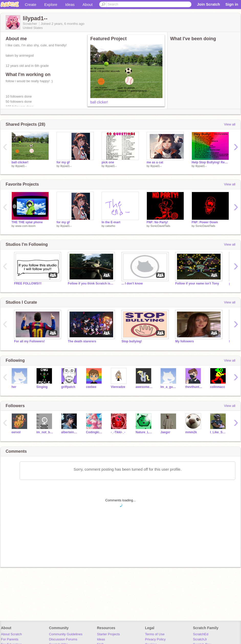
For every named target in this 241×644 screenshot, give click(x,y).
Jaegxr (165, 432)
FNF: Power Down (205, 222)
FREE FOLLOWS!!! (28, 283)
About (88, 4)
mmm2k (191, 432)
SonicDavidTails (160, 226)
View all (230, 124)
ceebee (91, 387)
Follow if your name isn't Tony (197, 283)
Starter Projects (108, 634)
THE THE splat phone (27, 222)
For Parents (10, 639)
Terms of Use (155, 634)
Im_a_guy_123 (169, 387)
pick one (108, 162)
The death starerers (82, 341)
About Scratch (12, 634)
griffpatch (68, 387)
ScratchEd (201, 634)
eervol (16, 432)
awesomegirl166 (144, 387)
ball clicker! (99, 102)
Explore (51, 4)
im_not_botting (45, 432)
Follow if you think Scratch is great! (91, 283)
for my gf (63, 162)
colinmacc (218, 387)
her (14, 387)
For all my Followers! (29, 341)
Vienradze (118, 387)
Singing (42, 387)
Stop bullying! (132, 341)
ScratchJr (200, 639)
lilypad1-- (21, 166)
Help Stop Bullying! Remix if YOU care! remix (210, 162)
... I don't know (132, 283)
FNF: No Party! (157, 222)
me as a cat (155, 162)
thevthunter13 (194, 387)
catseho (110, 226)
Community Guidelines (66, 634)
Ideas (70, 4)
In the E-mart (111, 222)
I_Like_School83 (219, 432)
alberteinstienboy (70, 432)
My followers (185, 341)
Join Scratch (209, 4)
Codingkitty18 (95, 432)
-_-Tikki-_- (118, 432)
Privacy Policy (155, 639)
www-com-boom (25, 226)
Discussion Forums (63, 639)
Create (31, 4)
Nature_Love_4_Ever (144, 432)
